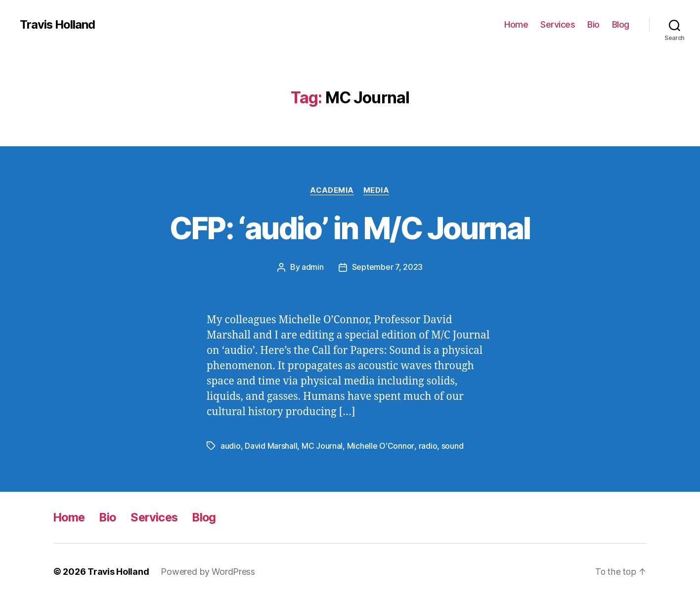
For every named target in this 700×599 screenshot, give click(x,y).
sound (452, 446)
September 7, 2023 (387, 267)
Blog (621, 24)
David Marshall (271, 446)
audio (231, 446)
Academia (332, 190)
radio (428, 446)
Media (377, 190)
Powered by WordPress (208, 571)
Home (516, 24)
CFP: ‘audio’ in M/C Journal (350, 228)
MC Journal (322, 446)
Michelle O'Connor (380, 446)
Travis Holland (58, 25)
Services (558, 24)
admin (313, 267)
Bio (593, 24)
